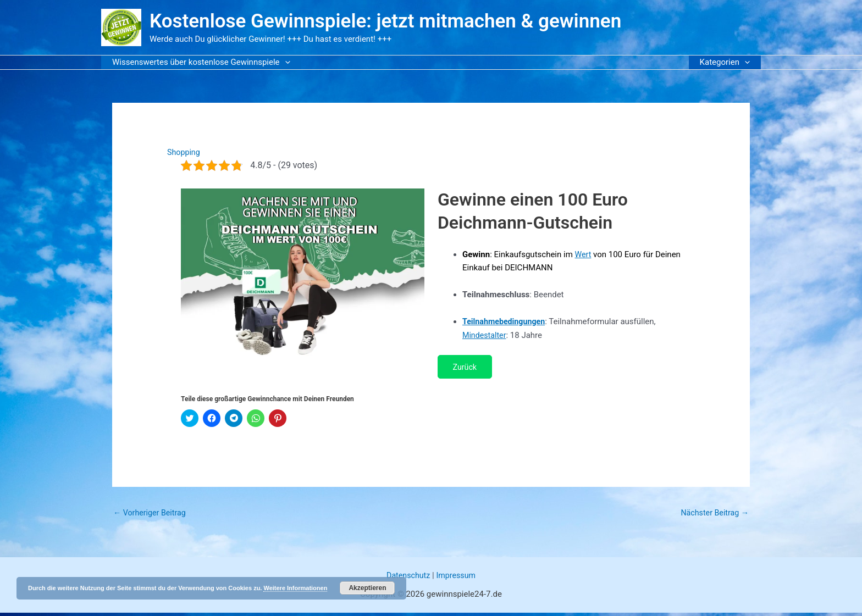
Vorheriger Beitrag (151, 515)
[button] (282, 62)
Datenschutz (407, 579)
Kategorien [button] (728, 62)
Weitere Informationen (295, 588)
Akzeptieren (367, 588)
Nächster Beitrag (713, 515)
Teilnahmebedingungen (506, 321)
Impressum (457, 579)
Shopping (184, 152)
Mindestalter (485, 335)
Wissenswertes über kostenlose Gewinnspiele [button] (198, 62)
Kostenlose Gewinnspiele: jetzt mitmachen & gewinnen (385, 21)
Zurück (467, 368)
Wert (584, 254)
